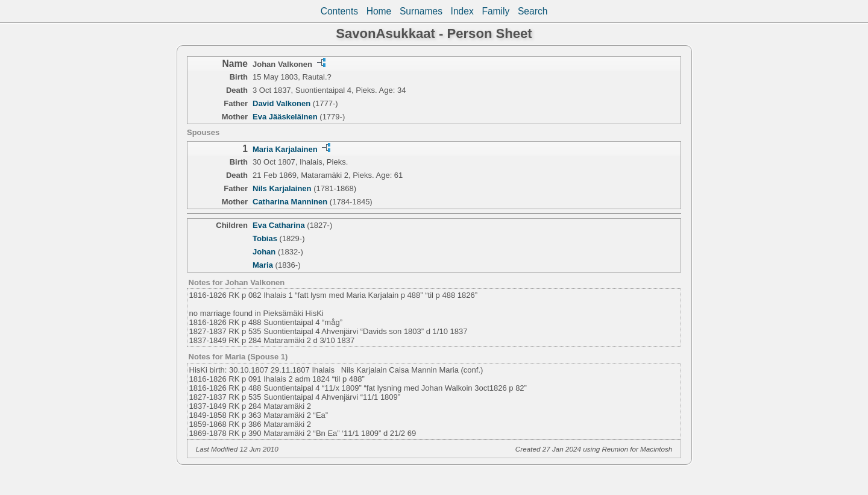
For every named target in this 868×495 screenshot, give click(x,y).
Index (462, 11)
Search (533, 11)
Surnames (421, 11)
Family (495, 11)
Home (379, 11)
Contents (339, 11)
